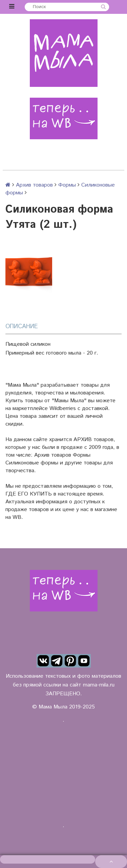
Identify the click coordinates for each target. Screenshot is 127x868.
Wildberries (63, 408)
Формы (67, 185)
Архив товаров (34, 185)
